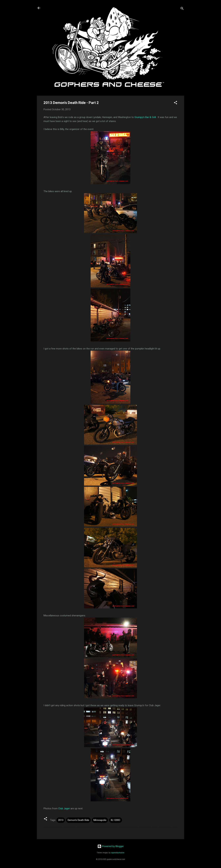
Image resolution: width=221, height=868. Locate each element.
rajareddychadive (118, 853)
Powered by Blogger (111, 846)
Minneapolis (100, 820)
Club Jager (64, 808)
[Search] (182, 9)
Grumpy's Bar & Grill (145, 117)
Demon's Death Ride (78, 820)
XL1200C (116, 820)
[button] (176, 103)
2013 (61, 820)
